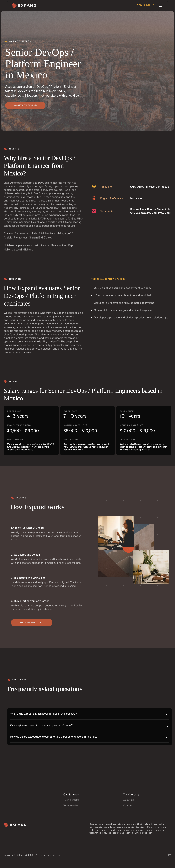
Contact (128, 808)
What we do (70, 808)
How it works (71, 803)
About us (129, 803)
